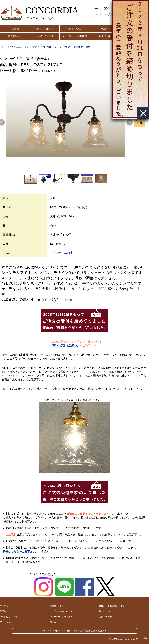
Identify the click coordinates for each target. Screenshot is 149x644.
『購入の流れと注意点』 (65, 346)
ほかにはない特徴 (45, 36)
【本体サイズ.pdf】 (62, 253)
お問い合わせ (104, 36)
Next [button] (129, 122)
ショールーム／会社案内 (74, 36)
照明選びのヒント (45, 29)
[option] (66, 117)
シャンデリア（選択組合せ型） (73, 47)
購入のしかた (15, 36)
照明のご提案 (74, 29)
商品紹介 (15, 29)
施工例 (104, 29)
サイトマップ (6, 622)
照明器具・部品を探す (24, 47)
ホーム (53, 622)
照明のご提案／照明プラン (112, 606)
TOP (4, 47)
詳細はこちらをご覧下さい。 (20, 552)
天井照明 (45, 47)
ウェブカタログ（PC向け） (63, 611)
